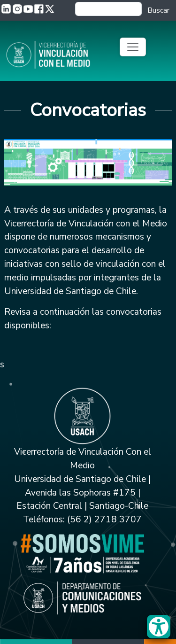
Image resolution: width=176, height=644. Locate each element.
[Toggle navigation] (133, 47)
